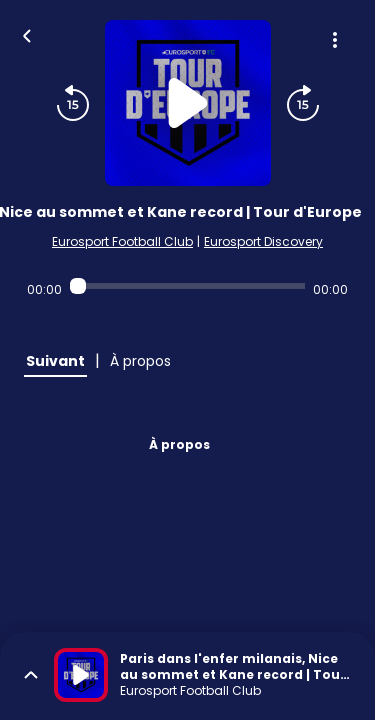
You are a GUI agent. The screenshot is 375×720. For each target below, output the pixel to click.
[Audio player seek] (187, 286)
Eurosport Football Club (122, 241)
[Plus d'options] (335, 40)
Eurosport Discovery (263, 241)
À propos (179, 444)
